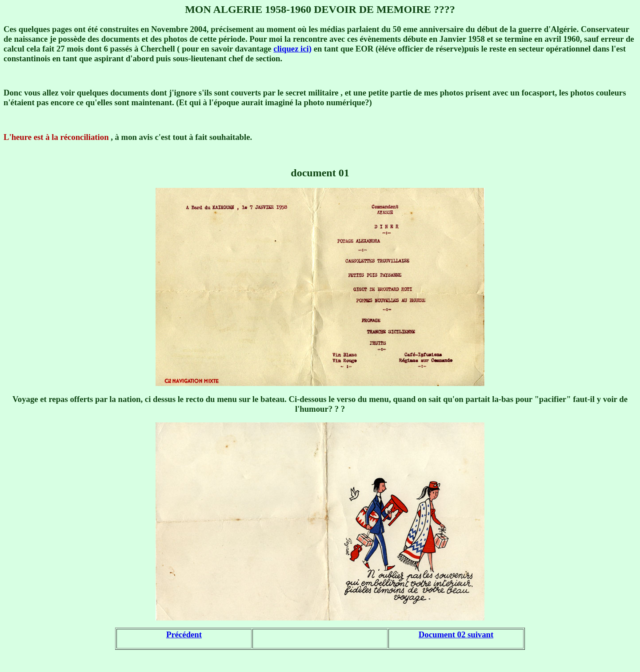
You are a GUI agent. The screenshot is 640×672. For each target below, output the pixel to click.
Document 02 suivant (456, 634)
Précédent (184, 634)
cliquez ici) (292, 49)
